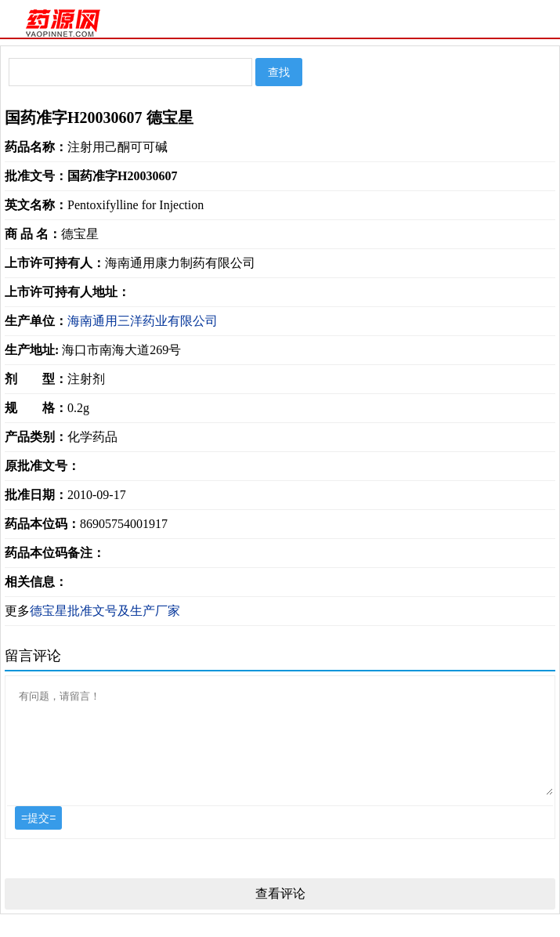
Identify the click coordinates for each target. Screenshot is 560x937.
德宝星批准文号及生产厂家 (105, 611)
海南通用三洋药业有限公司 (143, 321)
